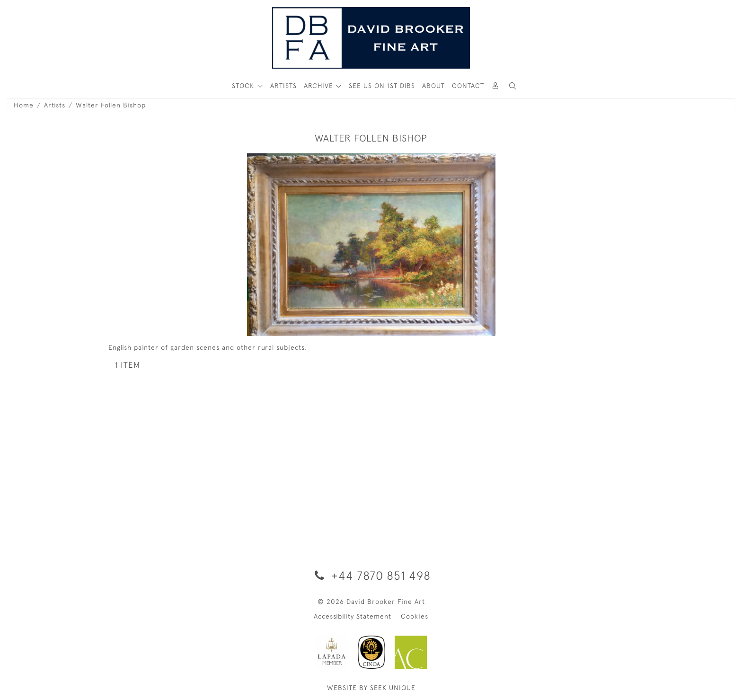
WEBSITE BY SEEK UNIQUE (371, 688)
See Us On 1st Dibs (382, 86)
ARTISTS (283, 86)
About (433, 86)
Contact (468, 86)
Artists (55, 105)
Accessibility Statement (353, 616)
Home (24, 105)
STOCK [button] (244, 86)
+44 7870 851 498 (371, 575)
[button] (512, 86)
